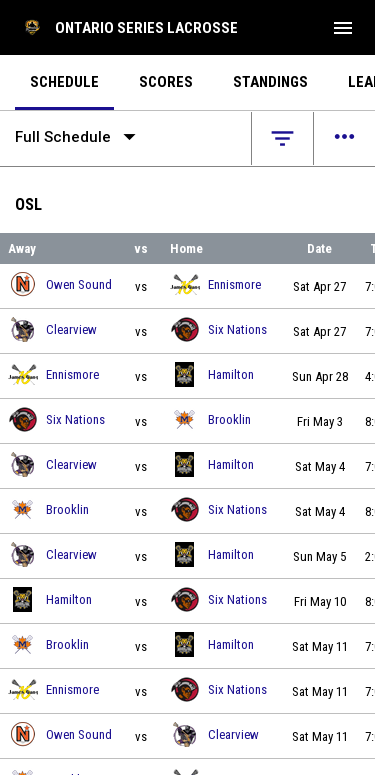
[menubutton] (343, 28)
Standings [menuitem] (270, 82)
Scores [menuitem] (166, 82)
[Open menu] (344, 138)
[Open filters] (282, 138)
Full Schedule (79, 137)
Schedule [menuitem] (64, 82)
